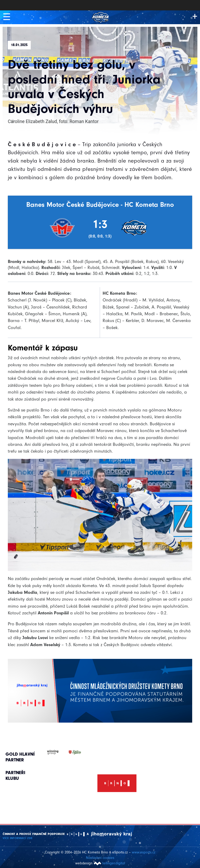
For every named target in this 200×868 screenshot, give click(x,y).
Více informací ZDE (18, 838)
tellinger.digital (114, 863)
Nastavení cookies (100, 857)
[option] (117, 777)
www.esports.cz (144, 852)
